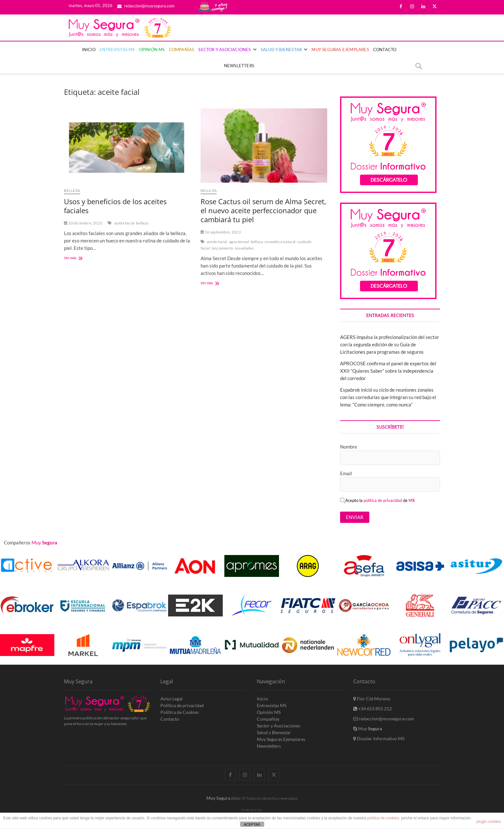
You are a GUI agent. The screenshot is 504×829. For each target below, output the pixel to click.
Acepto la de (377, 500)
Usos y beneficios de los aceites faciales (115, 206)
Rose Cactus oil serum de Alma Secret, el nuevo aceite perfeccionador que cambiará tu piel (263, 210)
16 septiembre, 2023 (221, 232)
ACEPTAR (252, 824)
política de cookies (383, 818)
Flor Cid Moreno (372, 699)
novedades (244, 248)
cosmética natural (280, 242)
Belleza (72, 191)
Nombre (349, 447)
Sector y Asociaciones (225, 50)
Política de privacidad (182, 705)
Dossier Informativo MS (379, 738)
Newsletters (239, 66)
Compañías (182, 50)
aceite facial (124, 223)
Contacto (385, 50)
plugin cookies (489, 822)
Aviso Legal (171, 699)
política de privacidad (383, 500)
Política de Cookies (180, 712)
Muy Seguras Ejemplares (340, 50)
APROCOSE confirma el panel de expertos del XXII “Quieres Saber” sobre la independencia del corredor (388, 371)
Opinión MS (152, 50)
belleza (142, 223)
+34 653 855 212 (373, 709)
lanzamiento (222, 248)
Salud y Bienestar (281, 50)
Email (346, 473)
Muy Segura (218, 798)
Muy (368, 729)
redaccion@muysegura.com (146, 6)
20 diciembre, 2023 (83, 223)
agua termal (239, 242)
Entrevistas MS (117, 50)
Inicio (89, 50)
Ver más (78, 258)
